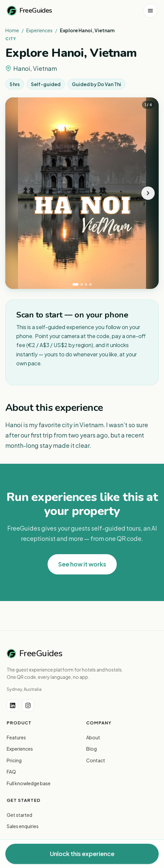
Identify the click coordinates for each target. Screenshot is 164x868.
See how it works (82, 564)
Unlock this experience (82, 854)
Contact (96, 760)
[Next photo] (148, 193)
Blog (91, 749)
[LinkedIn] (13, 705)
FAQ (11, 772)
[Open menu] (150, 11)
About (93, 737)
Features (16, 737)
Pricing (14, 760)
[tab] (76, 284)
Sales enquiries (23, 826)
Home (12, 30)
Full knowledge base (29, 783)
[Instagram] (28, 705)
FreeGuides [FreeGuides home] (29, 11)
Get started (19, 815)
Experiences (39, 30)
